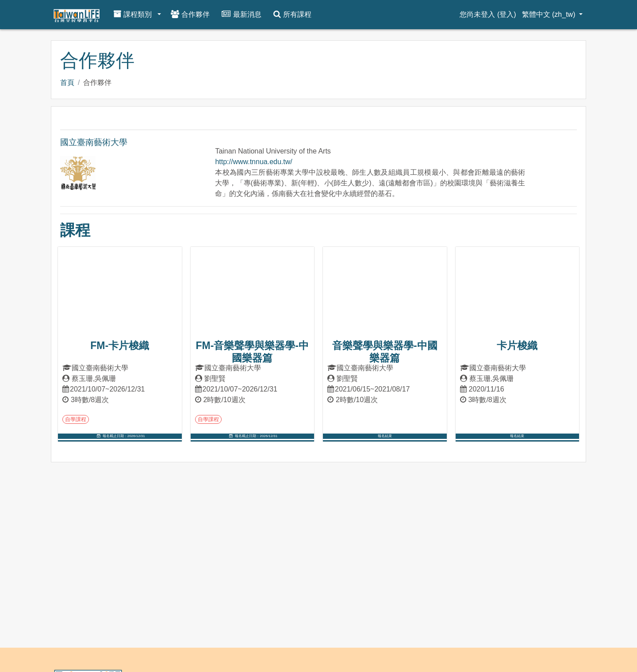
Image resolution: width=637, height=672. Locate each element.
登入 (507, 14)
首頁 (67, 83)
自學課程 (76, 419)
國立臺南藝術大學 (94, 142)
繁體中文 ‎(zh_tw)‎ (550, 14)
